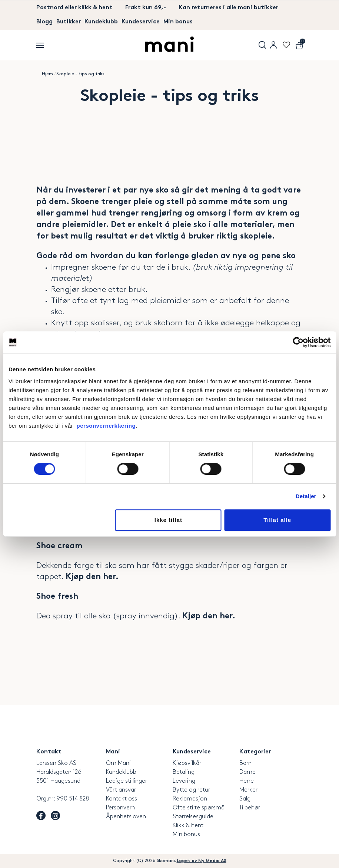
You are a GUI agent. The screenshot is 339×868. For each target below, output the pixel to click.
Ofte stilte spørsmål (199, 808)
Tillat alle (277, 520)
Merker (248, 790)
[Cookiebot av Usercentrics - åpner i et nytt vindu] (298, 342)
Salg (245, 799)
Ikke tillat (168, 520)
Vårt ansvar (121, 790)
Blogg (44, 22)
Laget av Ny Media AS (202, 861)
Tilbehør (250, 808)
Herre (247, 781)
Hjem (47, 74)
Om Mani (118, 763)
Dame (247, 772)
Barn (245, 763)
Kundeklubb (101, 22)
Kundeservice (141, 22)
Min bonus (178, 22)
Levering (184, 781)
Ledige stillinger (127, 781)
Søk (262, 45)
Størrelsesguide (193, 817)
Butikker (69, 22)
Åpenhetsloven (126, 817)
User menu (273, 45)
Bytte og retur (191, 790)
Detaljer (306, 496)
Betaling (184, 772)
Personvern (120, 808)
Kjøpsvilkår (187, 763)
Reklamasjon (190, 799)
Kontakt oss (122, 799)
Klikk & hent (188, 826)
